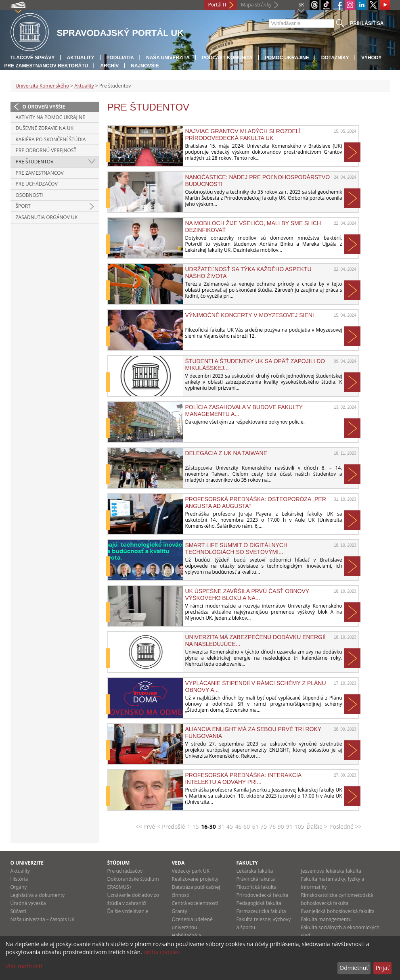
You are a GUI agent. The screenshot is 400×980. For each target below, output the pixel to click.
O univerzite (27, 863)
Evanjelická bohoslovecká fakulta (338, 911)
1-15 (193, 826)
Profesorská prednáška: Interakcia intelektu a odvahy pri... (243, 778)
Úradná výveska (28, 903)
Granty (180, 911)
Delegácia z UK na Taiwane (226, 453)
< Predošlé (171, 826)
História (19, 879)
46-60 (243, 826)
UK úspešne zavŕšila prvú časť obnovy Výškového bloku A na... (247, 594)
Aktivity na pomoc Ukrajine (50, 117)
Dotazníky (335, 58)
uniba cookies (161, 952)
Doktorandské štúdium (133, 879)
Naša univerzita (168, 58)
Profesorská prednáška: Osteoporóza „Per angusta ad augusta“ (256, 502)
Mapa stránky (256, 5)
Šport (23, 206)
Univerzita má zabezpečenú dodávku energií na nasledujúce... (255, 640)
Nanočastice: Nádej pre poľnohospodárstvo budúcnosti (258, 180)
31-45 (225, 826)
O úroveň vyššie (44, 107)
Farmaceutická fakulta (261, 911)
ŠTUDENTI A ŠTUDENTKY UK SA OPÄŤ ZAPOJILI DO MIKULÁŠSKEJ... (255, 364)
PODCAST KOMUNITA (227, 58)
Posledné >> (346, 826)
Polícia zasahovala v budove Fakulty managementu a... (244, 410)
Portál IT (218, 5)
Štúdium (119, 863)
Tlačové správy (33, 58)
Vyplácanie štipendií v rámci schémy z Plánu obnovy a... (256, 686)
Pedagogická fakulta (259, 903)
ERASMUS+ (120, 887)
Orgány (19, 887)
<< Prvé (145, 826)
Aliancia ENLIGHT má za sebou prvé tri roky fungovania (253, 732)
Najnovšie (145, 66)
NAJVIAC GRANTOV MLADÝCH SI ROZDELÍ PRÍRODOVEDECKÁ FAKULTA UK (243, 134)
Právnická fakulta (256, 879)
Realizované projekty (195, 879)
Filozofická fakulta (257, 887)
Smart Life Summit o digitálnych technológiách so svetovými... (237, 548)
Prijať (382, 968)
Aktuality (81, 58)
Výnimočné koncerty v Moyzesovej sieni (250, 315)
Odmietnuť (354, 968)
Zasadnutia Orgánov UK (47, 217)
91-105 (295, 826)
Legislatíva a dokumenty (38, 895)
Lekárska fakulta (255, 871)
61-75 (260, 826)
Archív (109, 66)
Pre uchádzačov (37, 184)
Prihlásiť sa (367, 23)
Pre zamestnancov (40, 173)
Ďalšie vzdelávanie (128, 911)
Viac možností (24, 966)
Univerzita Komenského (43, 86)
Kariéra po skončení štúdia (51, 139)
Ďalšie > (317, 826)
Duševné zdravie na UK (45, 128)
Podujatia (120, 58)
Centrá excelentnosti (195, 903)
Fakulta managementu (327, 919)
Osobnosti (29, 195)
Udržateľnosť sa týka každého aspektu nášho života (248, 272)
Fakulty (247, 863)
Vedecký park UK (191, 871)
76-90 (277, 826)
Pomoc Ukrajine (287, 58)
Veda (178, 863)
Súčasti (18, 911)
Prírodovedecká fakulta (263, 895)
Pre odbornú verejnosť (46, 150)
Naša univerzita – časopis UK (43, 919)
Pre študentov (35, 162)
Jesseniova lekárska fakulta (331, 871)
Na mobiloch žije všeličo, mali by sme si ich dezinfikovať (253, 226)
